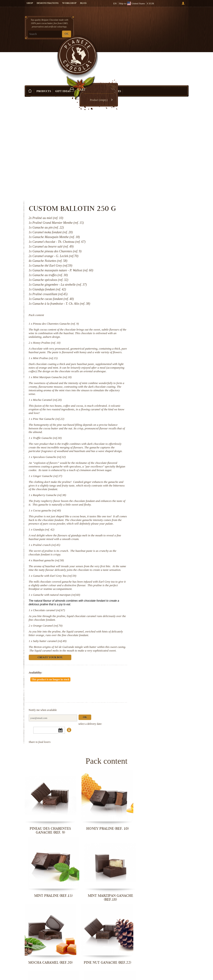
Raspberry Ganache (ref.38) (145, 420)
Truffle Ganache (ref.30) (142, 344)
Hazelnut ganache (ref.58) (144, 500)
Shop (30, 3)
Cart (171, 23)
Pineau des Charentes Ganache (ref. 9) (151, 201)
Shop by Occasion (88, 54)
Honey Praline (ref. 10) (142, 224)
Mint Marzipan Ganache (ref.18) (147, 273)
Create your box (174, 50)
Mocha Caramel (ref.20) (142, 299)
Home (28, 62)
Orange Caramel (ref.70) (143, 583)
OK (66, 34)
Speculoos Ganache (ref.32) (145, 371)
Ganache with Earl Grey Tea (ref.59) (150, 522)
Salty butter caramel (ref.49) (145, 602)
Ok (180, 670)
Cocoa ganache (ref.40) (142, 439)
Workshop (69, 3)
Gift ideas (63, 54)
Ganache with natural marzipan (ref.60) (152, 545)
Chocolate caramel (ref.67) (144, 564)
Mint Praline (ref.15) (140, 247)
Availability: (131, 637)
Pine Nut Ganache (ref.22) (144, 322)
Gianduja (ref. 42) (139, 465)
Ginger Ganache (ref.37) (143, 397)
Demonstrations (48, 3)
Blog (83, 3)
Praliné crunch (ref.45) (142, 484)
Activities (113, 54)
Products (44, 54)
